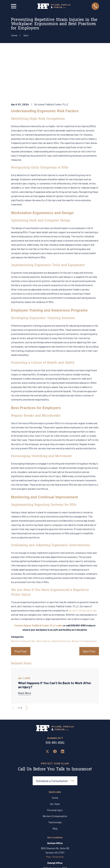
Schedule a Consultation (55, 737)
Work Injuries (43, 597)
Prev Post (21, 607)
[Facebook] (55, 708)
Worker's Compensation (84, 597)
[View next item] (27, 664)
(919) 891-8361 (78, 582)
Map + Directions (55, 813)
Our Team (55, 760)
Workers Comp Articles (23, 597)
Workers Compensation (55, 772)
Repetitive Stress (61, 597)
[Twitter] (47, 708)
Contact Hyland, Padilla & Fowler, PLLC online (39, 582)
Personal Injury (55, 766)
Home (55, 754)
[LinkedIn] (63, 708)
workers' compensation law (83, 567)
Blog (55, 785)
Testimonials (55, 779)
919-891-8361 (55, 699)
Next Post (89, 607)
